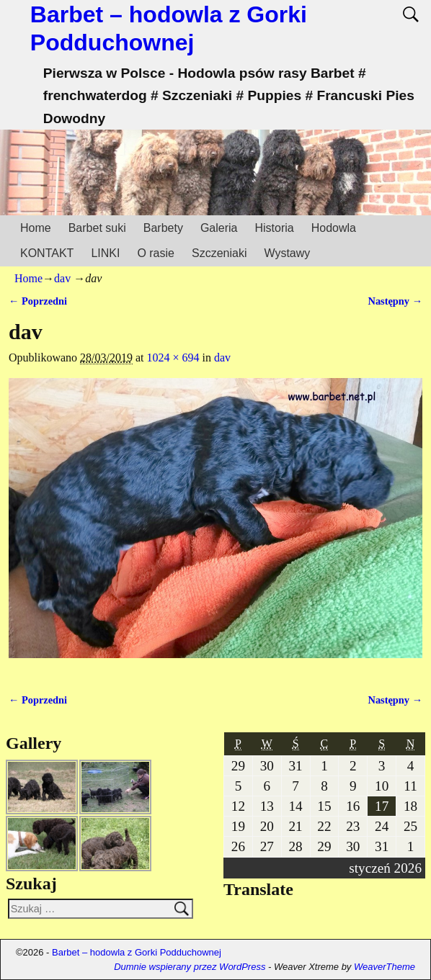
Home (36, 228)
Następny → (395, 301)
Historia (274, 228)
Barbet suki (97, 228)
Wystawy (287, 253)
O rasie (156, 253)
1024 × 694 (173, 358)
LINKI (105, 253)
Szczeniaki (219, 253)
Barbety (163, 228)
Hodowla (334, 228)
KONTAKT (47, 253)
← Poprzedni (38, 301)
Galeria (219, 228)
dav (62, 278)
